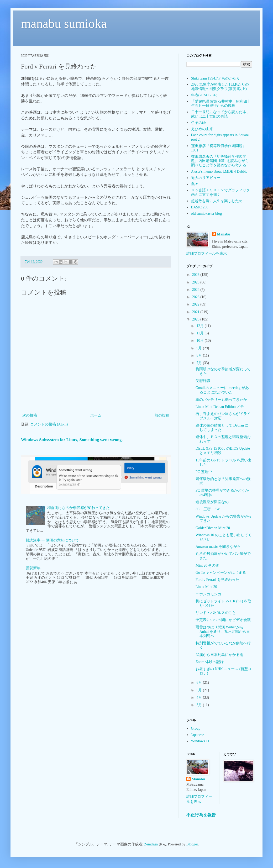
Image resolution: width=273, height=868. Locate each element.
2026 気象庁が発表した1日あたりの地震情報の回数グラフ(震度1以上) (220, 87)
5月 (200, 690)
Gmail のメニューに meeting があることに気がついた (222, 390)
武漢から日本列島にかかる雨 (219, 655)
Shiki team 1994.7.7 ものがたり (216, 78)
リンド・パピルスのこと (216, 613)
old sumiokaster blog (206, 214)
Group (196, 728)
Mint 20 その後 (207, 565)
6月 (200, 683)
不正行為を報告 (201, 815)
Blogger (192, 844)
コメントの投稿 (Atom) (49, 424)
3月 (200, 705)
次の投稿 (30, 415)
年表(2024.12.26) (204, 95)
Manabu (224, 234)
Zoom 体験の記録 (210, 662)
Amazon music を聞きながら (218, 547)
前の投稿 (162, 415)
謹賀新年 (33, 568)
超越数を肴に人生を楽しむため (217, 201)
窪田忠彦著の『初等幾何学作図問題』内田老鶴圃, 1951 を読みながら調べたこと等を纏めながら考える (220, 161)
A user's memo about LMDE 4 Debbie (219, 172)
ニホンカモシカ (208, 594)
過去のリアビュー (206, 178)
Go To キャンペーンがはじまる (221, 573)
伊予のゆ (198, 123)
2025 (196, 282)
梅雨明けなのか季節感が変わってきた (78, 508)
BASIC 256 (200, 207)
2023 (196, 297)
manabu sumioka (64, 23)
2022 (196, 304)
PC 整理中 (204, 472)
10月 (201, 341)
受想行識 (203, 381)
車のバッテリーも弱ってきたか (221, 400)
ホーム (96, 415)
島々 (195, 184)
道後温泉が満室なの (212, 502)
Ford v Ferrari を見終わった (217, 580)
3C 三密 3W (208, 509)
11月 (200, 333)
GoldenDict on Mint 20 (213, 528)
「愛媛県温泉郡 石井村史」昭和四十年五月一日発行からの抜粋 (221, 104)
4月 (200, 698)
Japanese (198, 735)
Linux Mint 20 (206, 587)
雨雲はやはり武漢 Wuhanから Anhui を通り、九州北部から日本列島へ (223, 632)
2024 (196, 290)
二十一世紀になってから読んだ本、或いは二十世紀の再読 (220, 114)
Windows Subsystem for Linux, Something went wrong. (72, 440)
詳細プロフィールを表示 (207, 253)
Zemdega (151, 844)
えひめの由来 (202, 129)
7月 (200, 363)
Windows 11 (200, 741)
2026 (196, 275)
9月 (200, 348)
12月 (201, 326)
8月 (200, 356)
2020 (196, 319)
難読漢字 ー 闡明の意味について (52, 540)
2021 (196, 312)
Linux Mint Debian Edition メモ (220, 407)
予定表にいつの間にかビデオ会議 (223, 620)
